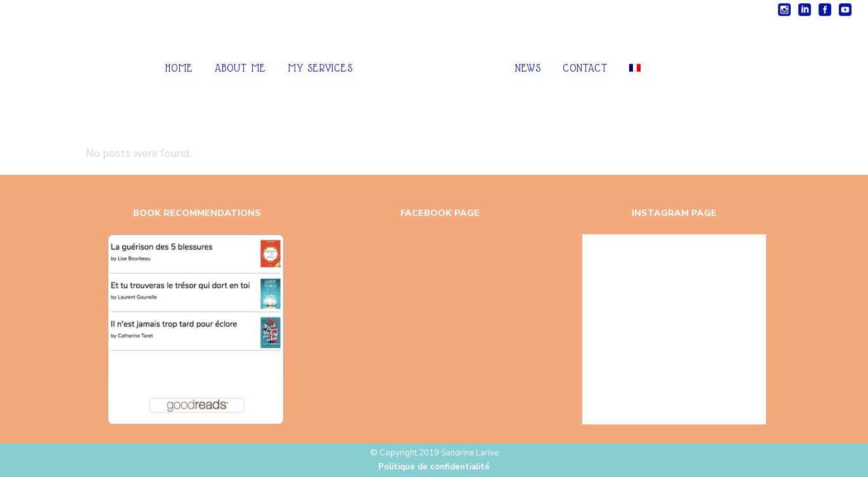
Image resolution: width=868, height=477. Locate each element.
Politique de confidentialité (434, 467)
